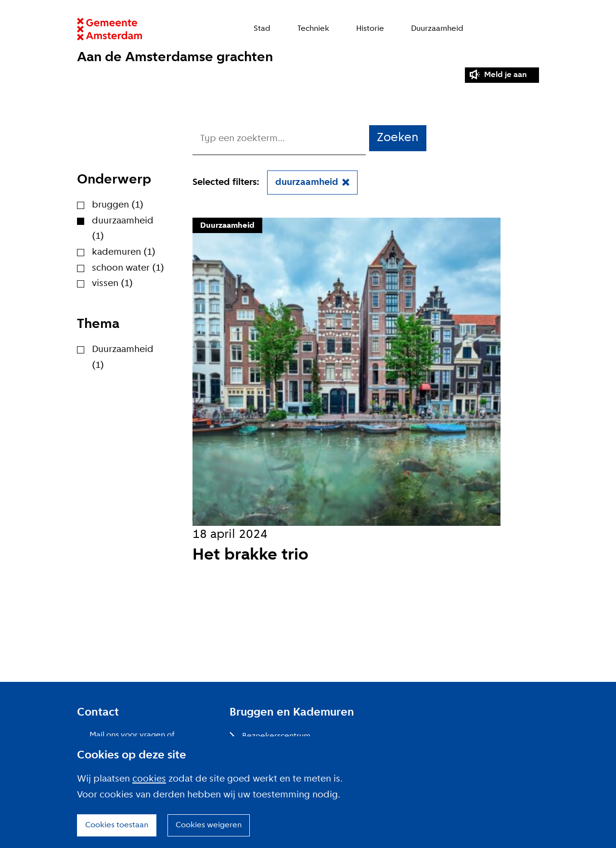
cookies (149, 779)
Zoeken (534, 29)
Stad (262, 29)
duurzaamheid (307, 183)
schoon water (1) (128, 268)
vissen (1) (112, 284)
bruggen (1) (118, 205)
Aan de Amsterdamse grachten (175, 58)
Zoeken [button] (398, 138)
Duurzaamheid (437, 29)
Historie (370, 29)
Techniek (313, 29)
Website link (109, 29)
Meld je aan (506, 75)
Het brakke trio (250, 555)
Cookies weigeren (209, 825)
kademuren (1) (124, 252)
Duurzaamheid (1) (123, 358)
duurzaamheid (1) (123, 229)
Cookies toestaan (117, 825)
